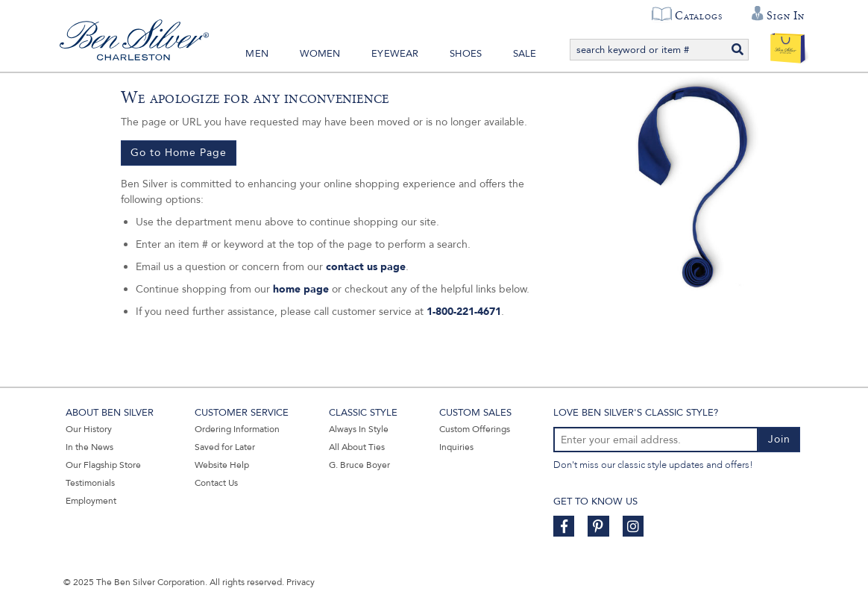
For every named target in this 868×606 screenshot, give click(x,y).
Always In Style (359, 429)
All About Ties (357, 447)
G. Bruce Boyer (359, 465)
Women (320, 54)
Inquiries (456, 447)
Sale (525, 54)
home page (301, 289)
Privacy (301, 582)
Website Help (222, 465)
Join (779, 439)
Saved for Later (225, 447)
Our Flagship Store (103, 465)
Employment (91, 501)
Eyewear (395, 54)
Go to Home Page (179, 153)
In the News (89, 447)
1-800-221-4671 (464, 312)
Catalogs (698, 16)
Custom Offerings (475, 429)
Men (257, 54)
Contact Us (216, 483)
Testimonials (90, 483)
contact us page (366, 267)
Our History (89, 429)
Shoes (466, 54)
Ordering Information (237, 429)
